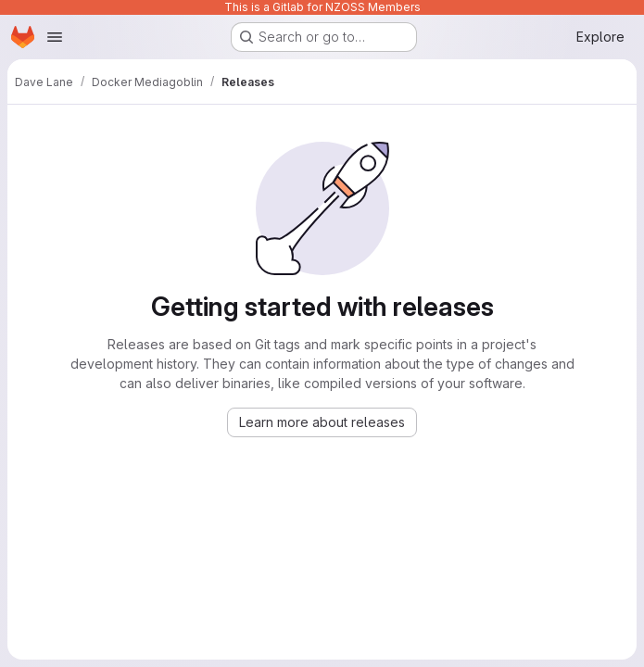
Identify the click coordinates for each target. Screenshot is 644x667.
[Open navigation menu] (55, 37)
